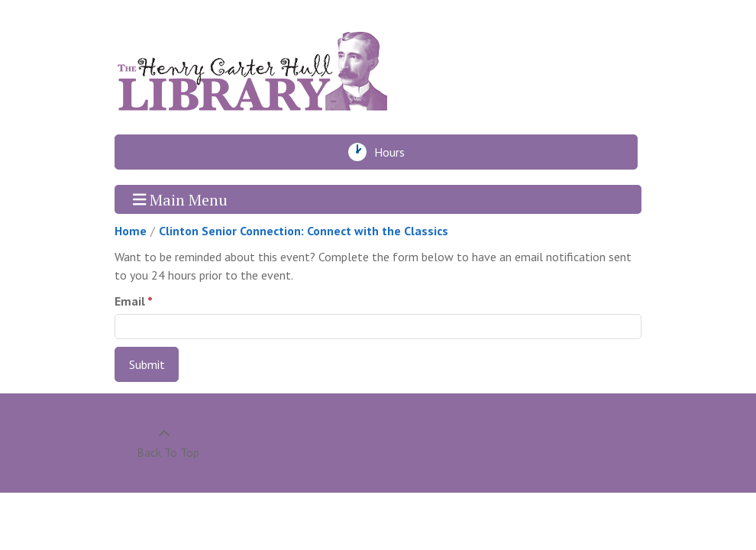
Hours (394, 152)
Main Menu (181, 199)
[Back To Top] (164, 443)
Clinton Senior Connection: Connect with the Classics (304, 231)
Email (130, 301)
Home (131, 231)
